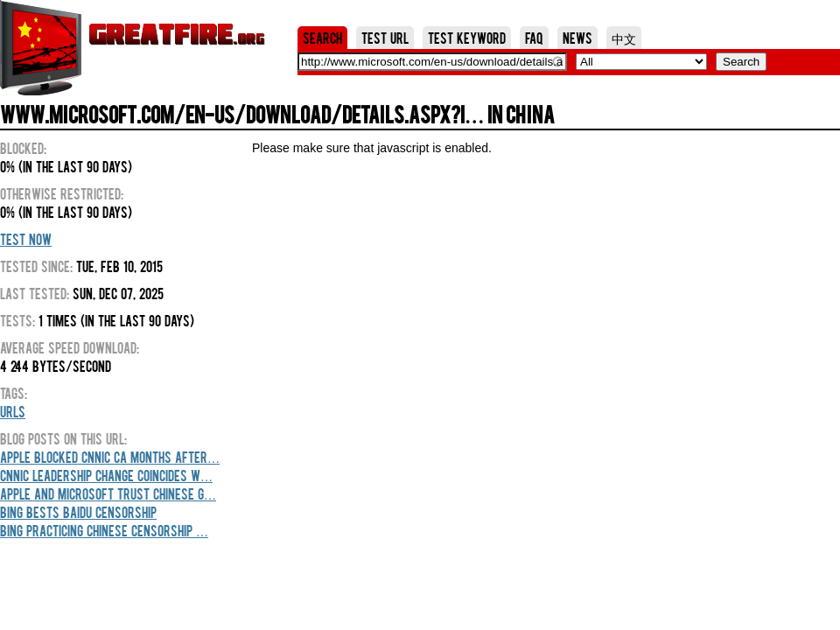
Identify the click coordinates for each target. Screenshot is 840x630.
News (577, 38)
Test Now (26, 239)
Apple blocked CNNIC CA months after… (110, 457)
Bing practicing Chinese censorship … (104, 530)
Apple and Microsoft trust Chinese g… (108, 493)
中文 (624, 38)
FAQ (534, 38)
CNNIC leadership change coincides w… (106, 475)
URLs (13, 411)
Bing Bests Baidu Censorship (78, 512)
